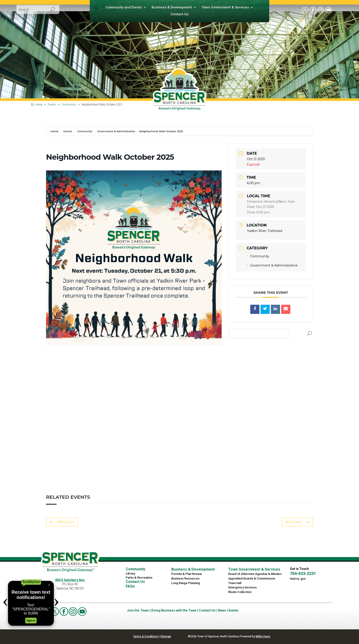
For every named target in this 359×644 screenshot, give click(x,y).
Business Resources (185, 578)
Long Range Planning (186, 583)
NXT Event (297, 522)
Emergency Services (242, 587)
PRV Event (62, 522)
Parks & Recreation (139, 578)
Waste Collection (240, 592)
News (222, 610)
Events (68, 131)
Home (55, 131)
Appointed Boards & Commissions (252, 578)
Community (85, 131)
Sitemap (166, 636)
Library (130, 573)
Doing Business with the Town (174, 610)
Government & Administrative (116, 131)
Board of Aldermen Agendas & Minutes (255, 574)
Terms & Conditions (146, 636)
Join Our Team (138, 610)
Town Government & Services (225, 8)
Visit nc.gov (298, 579)
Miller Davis (263, 636)
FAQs (130, 586)
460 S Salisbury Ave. (70, 580)
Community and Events (124, 8)
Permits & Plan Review (187, 574)
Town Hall (235, 583)
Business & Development (172, 8)
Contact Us (179, 14)
